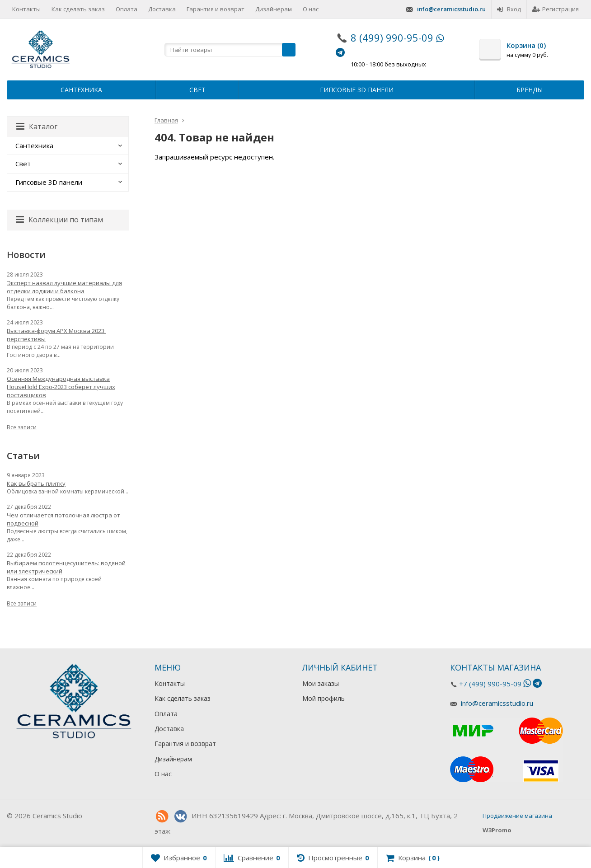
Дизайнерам (274, 9)
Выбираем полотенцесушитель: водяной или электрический (66, 567)
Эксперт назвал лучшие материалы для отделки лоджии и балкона (64, 287)
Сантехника (81, 90)
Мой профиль (324, 698)
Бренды (530, 90)
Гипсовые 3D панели (357, 90)
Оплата (127, 9)
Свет (197, 90)
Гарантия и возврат (216, 9)
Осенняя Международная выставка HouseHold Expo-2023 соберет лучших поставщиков (61, 387)
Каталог (37, 127)
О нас (311, 9)
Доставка (162, 9)
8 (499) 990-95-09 (392, 38)
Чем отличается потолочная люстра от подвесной (63, 519)
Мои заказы (321, 683)
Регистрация (556, 9)
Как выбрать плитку (36, 483)
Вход (509, 9)
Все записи (22, 427)
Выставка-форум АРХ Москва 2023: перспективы (56, 335)
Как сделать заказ (78, 9)
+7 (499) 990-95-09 (490, 684)
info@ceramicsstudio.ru (451, 9)
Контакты (26, 9)
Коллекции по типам (59, 220)
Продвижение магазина (517, 816)
